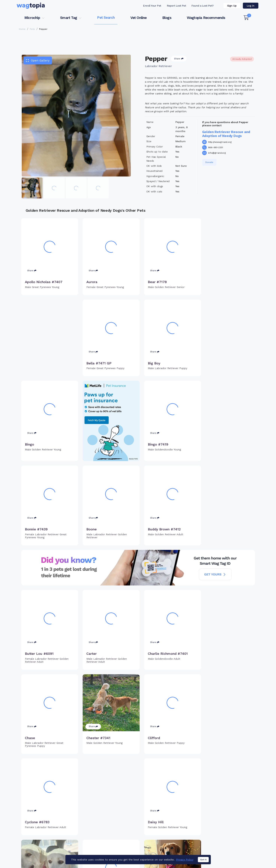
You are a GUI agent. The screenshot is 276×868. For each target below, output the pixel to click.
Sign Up (232, 6)
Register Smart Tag (167, 825)
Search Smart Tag (166, 831)
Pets (32, 29)
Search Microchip (111, 831)
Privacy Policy (185, 860)
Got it (203, 860)
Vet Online (139, 18)
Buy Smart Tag (164, 818)
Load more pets (138, 771)
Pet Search (106, 18)
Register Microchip (112, 825)
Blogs (167, 18)
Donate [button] (209, 162)
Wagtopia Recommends (206, 18)
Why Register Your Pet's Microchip (122, 818)
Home (22, 29)
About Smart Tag (166, 837)
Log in (251, 6)
